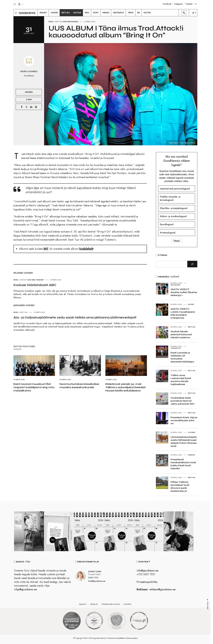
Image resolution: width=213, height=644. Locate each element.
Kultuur (67, 22)
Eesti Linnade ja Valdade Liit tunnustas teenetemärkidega (182, 357)
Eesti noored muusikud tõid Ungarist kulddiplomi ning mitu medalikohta (34, 387)
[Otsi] (192, 264)
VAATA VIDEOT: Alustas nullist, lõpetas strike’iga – (184, 292)
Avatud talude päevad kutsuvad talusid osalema (181, 334)
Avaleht (83, 604)
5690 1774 (93, 578)
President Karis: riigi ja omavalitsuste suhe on (184, 420)
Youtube (189, 4)
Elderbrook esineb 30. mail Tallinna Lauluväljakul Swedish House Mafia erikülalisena (126, 387)
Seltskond (175, 285)
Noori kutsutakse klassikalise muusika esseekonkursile (79, 386)
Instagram (178, 4)
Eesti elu (59, 22)
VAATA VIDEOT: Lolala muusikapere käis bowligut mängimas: (183, 313)
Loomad (192, 432)
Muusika (74, 22)
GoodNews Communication (127, 638)
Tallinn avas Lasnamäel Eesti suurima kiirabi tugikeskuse (181, 380)
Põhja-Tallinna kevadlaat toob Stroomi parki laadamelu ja (180, 486)
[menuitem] (43, 13)
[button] (15, 13)
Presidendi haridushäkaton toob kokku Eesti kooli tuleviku (183, 464)
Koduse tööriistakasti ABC (35, 285)
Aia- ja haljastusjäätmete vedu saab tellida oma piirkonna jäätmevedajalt (75, 317)
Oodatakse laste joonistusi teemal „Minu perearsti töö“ (183, 401)
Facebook (167, 4)
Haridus (191, 455)
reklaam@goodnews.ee (162, 589)
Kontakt (128, 604)
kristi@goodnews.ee (97, 581)
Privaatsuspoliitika (147, 582)
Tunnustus (176, 348)
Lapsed (191, 304)
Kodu (51, 22)
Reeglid (94, 604)
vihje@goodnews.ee (25, 589)
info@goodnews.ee (148, 571)
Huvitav (24, 280)
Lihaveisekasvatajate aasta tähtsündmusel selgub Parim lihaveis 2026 (184, 441)
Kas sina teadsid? (36, 280)
